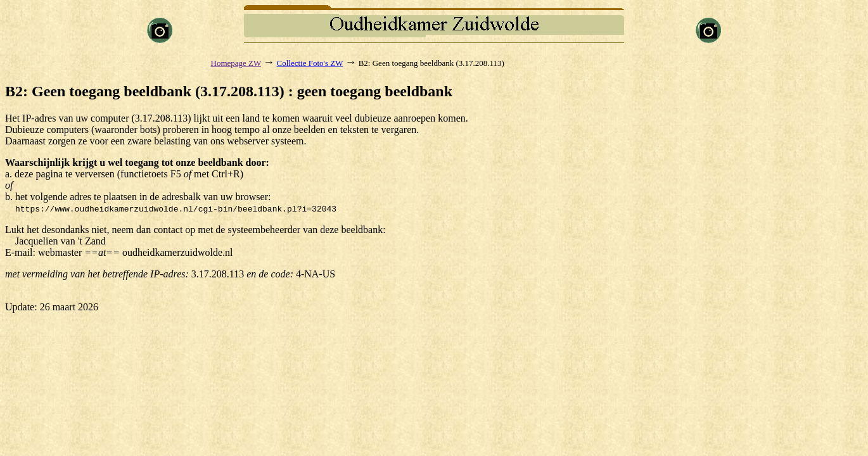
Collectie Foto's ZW (310, 63)
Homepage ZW (236, 63)
